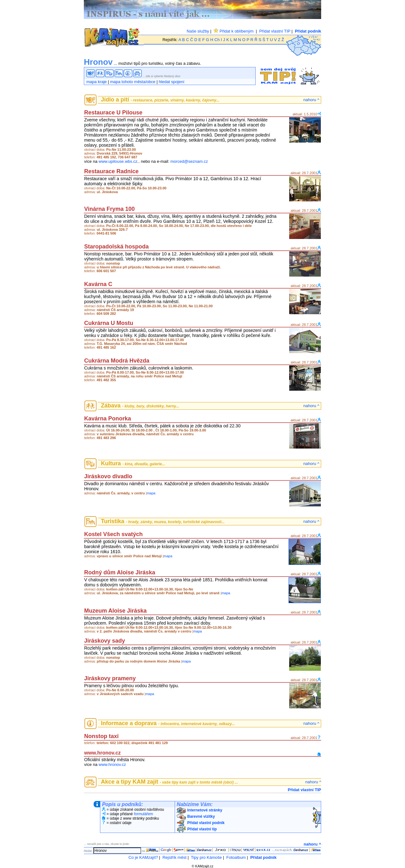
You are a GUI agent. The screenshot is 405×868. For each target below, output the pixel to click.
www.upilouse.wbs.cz (118, 161)
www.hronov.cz (112, 764)
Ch (217, 40)
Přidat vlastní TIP (275, 31)
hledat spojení (172, 82)
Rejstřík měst (174, 857)
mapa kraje (97, 82)
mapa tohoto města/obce (133, 82)
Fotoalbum (236, 857)
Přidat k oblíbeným (234, 31)
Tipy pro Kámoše (206, 857)
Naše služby (198, 31)
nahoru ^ (311, 100)
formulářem (143, 814)
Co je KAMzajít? (143, 857)
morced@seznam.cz (189, 161)
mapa (151, 493)
